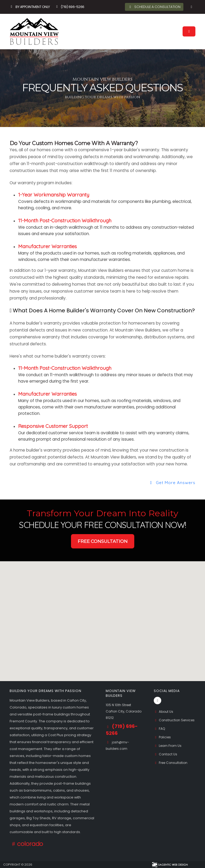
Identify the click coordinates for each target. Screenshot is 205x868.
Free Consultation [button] (103, 541)
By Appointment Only (30, 7)
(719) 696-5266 (70, 7)
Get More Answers (172, 483)
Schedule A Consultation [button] (154, 7)
